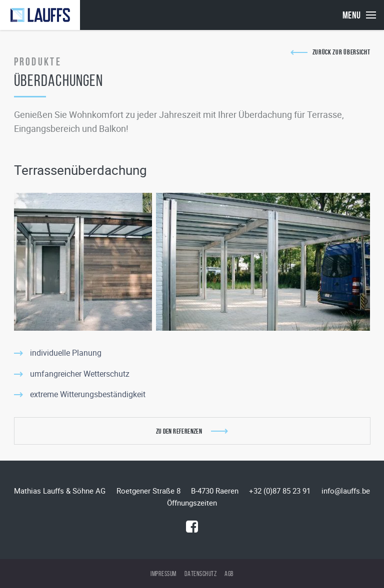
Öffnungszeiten (192, 503)
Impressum (163, 574)
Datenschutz (201, 574)
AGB (229, 574)
